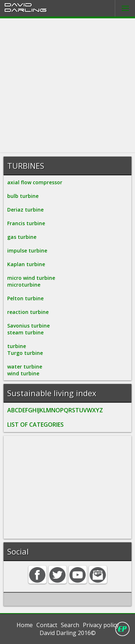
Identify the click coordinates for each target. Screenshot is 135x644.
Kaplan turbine (26, 264)
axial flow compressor (35, 182)
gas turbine (22, 237)
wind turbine (23, 373)
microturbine (24, 285)
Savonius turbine (28, 326)
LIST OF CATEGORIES (35, 425)
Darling (26, 10)
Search (70, 625)
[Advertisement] (67, 86)
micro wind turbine (31, 278)
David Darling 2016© (68, 633)
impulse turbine (27, 251)
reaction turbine (28, 312)
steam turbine (25, 332)
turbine (17, 346)
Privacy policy (101, 625)
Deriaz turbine (25, 210)
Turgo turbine (25, 353)
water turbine (25, 367)
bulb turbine (23, 196)
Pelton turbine (25, 298)
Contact (47, 625)
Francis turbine (26, 223)
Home (25, 625)
